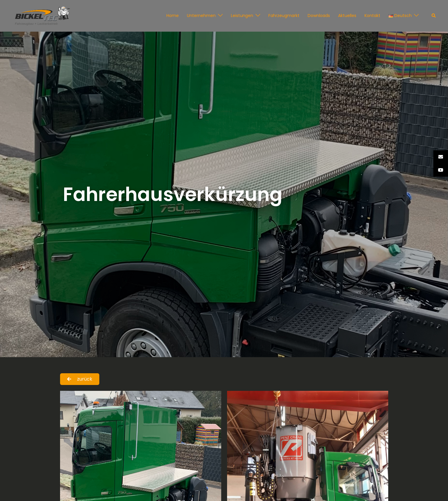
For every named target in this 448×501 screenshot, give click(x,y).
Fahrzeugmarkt (284, 16)
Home (173, 16)
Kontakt (372, 16)
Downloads (319, 16)
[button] (434, 16)
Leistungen (242, 16)
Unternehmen (201, 16)
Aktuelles (347, 16)
